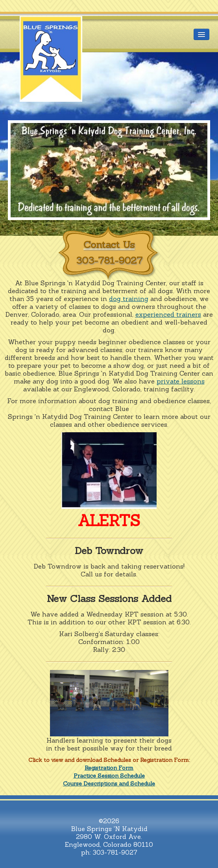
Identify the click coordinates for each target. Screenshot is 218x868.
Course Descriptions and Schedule (109, 784)
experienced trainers (168, 314)
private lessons (181, 381)
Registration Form (109, 768)
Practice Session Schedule (109, 776)
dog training (129, 299)
